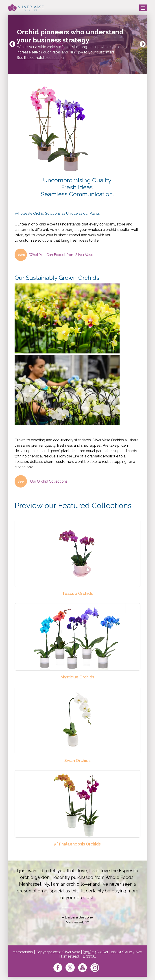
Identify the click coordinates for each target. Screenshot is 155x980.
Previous (12, 44)
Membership (23, 952)
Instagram (95, 968)
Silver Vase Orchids (26, 8)
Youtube (82, 968)
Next (143, 44)
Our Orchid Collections (41, 481)
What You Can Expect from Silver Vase (54, 255)
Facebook (58, 968)
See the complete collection (40, 58)
